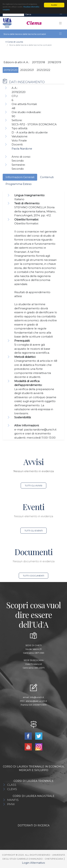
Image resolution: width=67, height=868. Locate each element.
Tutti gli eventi (34, 531)
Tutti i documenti (33, 576)
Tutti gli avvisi (33, 486)
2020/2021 (27, 70)
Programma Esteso (19, 184)
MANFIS (13, 800)
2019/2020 (11, 70)
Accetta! (54, 5)
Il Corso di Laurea (14, 42)
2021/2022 (43, 70)
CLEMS (12, 789)
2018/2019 (54, 62)
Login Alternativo (33, 863)
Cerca (28, 14)
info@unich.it (37, 697)
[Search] (13, 14)
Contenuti (47, 177)
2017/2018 (39, 62)
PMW (11, 804)
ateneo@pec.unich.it (36, 701)
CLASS (12, 785)
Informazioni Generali (20, 177)
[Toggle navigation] (61, 14)
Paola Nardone (22, 149)
